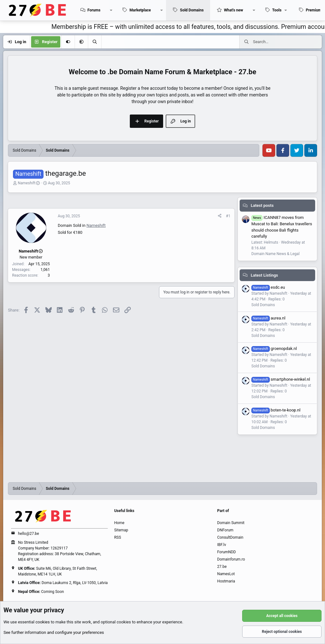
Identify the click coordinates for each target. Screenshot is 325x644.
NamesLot (226, 574)
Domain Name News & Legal (275, 254)
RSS (118, 537)
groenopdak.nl (274, 348)
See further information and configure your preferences (54, 632)
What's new (234, 10)
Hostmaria (226, 581)
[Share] (220, 216)
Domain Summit (231, 523)
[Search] (95, 42)
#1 (228, 216)
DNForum (225, 530)
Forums (94, 10)
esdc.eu (268, 287)
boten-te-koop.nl (276, 410)
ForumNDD (226, 552)
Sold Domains (192, 10)
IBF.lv (222, 545)
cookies (43, 622)
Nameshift (29, 183)
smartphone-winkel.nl (281, 379)
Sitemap (121, 530)
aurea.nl (268, 318)
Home (119, 523)
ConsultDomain (230, 537)
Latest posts (262, 205)
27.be (222, 567)
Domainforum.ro (231, 559)
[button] (111, 10)
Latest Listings (264, 275)
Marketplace (140, 10)
